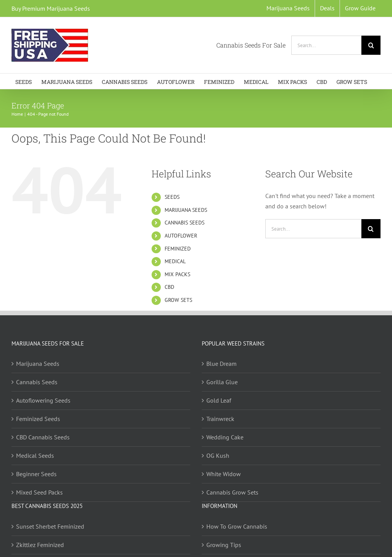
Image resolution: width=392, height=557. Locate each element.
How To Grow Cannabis (237, 526)
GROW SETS (178, 300)
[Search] (371, 45)
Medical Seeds (35, 455)
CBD (169, 287)
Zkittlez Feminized (40, 545)
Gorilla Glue (222, 382)
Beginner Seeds (36, 474)
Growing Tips (224, 545)
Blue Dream (221, 364)
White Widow (224, 474)
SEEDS (172, 197)
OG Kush (218, 455)
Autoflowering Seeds (43, 400)
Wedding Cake (225, 437)
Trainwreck (220, 419)
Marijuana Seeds (38, 364)
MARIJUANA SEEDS (186, 210)
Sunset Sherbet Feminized (50, 526)
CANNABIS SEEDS (185, 223)
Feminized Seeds (38, 419)
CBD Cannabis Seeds (43, 437)
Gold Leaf (219, 400)
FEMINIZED (178, 249)
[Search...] (326, 45)
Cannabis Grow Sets (232, 492)
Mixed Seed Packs (39, 492)
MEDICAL (175, 261)
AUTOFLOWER (181, 236)
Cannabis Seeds (37, 382)
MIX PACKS (177, 274)
